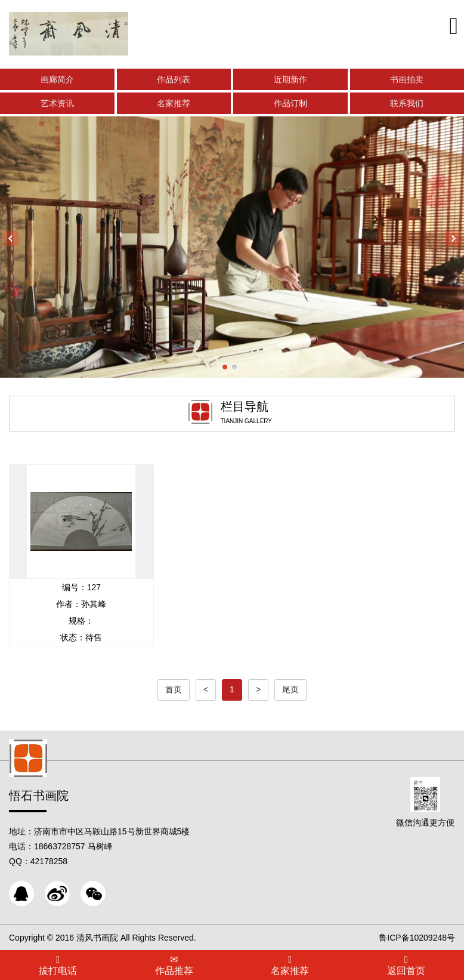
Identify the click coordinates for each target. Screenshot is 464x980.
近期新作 (290, 79)
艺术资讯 (57, 103)
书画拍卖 (407, 79)
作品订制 (290, 103)
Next (453, 238)
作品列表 (174, 79)
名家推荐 (174, 103)
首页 (174, 689)
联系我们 (407, 103)
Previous (11, 238)
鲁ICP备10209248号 (417, 938)
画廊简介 (57, 79)
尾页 (290, 689)
